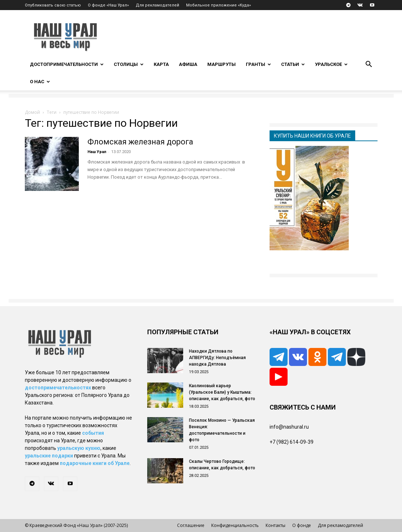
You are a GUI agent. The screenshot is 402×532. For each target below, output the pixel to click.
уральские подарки (49, 456)
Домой (32, 112)
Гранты (258, 64)
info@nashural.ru (289, 427)
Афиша (188, 64)
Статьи (293, 64)
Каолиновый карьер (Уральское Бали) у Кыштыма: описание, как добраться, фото (222, 392)
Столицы (129, 64)
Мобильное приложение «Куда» (218, 5)
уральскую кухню (79, 448)
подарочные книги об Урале (95, 463)
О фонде (302, 525)
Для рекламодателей (157, 5)
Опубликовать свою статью (53, 5)
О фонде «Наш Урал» (108, 5)
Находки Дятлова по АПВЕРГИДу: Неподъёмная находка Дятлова (217, 358)
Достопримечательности (67, 64)
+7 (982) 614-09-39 (292, 442)
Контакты (275, 525)
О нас (40, 82)
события (93, 433)
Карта (161, 64)
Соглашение (191, 525)
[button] (369, 65)
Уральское (331, 64)
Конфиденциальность (235, 525)
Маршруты (222, 64)
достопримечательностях (58, 388)
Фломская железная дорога (140, 142)
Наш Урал (97, 152)
